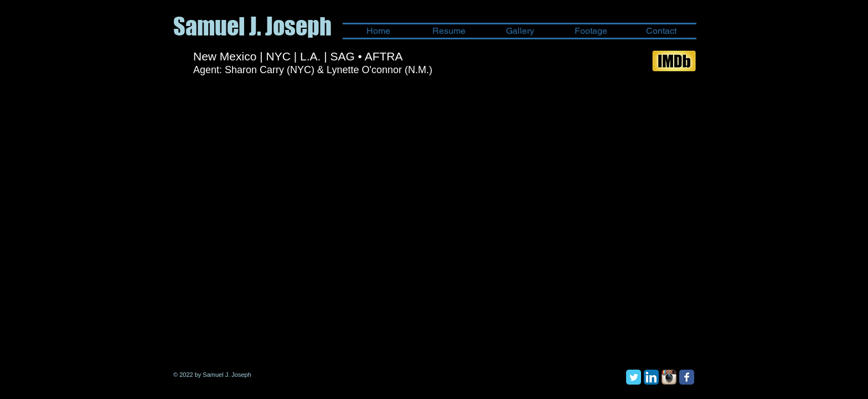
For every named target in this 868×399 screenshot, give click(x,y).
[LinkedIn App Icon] (651, 377)
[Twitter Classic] (634, 377)
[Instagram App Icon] (669, 377)
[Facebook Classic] (687, 377)
